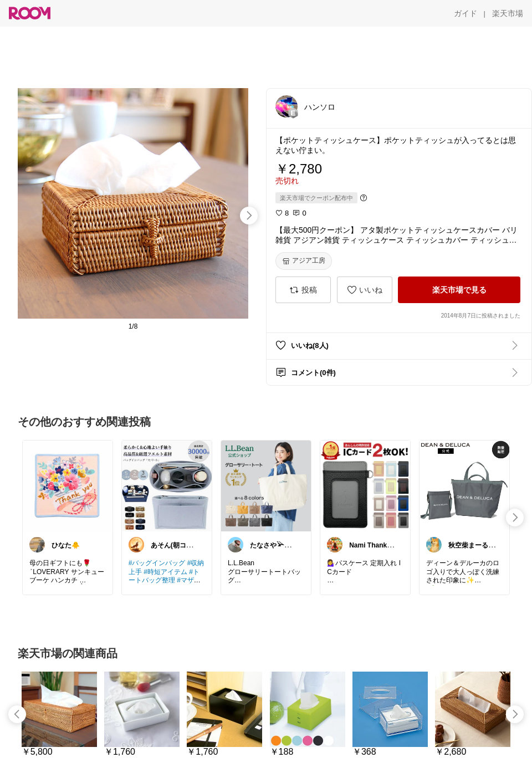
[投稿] (303, 290)
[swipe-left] (17, 714)
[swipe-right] (249, 216)
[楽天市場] (508, 13)
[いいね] (365, 290)
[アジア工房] (304, 261)
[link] (68, 485)
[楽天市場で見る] (459, 290)
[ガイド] (465, 13)
